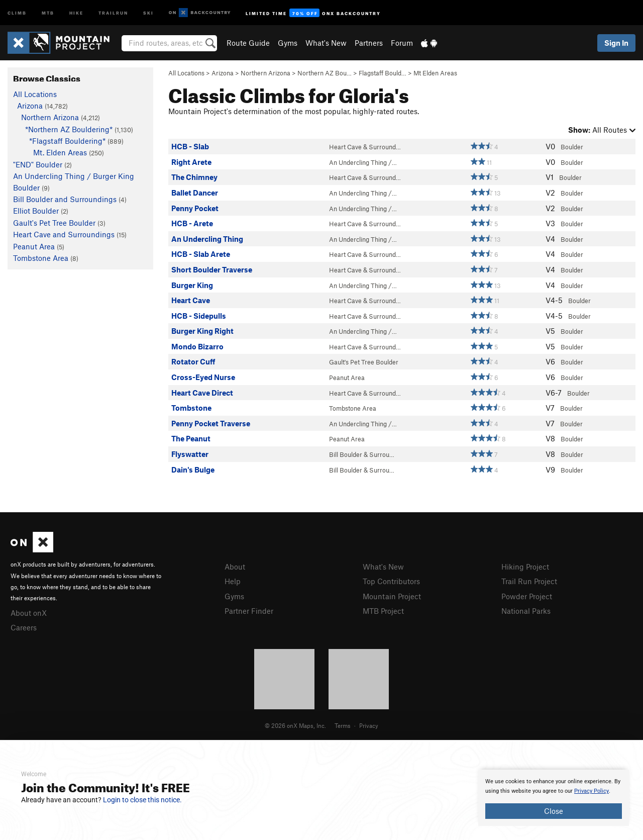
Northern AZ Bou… (325, 73)
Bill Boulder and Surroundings (65, 199)
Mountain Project (392, 596)
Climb (17, 12)
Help (233, 581)
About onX (29, 613)
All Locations (186, 73)
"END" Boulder (38, 164)
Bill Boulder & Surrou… (362, 454)
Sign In (616, 43)
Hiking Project (525, 567)
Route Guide (248, 43)
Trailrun (113, 12)
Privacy (369, 725)
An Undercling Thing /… (363, 162)
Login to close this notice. (142, 800)
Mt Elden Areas (435, 73)
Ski (148, 12)
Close (554, 811)
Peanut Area (347, 378)
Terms (343, 725)
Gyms (288, 43)
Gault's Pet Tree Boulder (364, 362)
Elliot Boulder (36, 211)
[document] (554, 798)
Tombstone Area (353, 408)
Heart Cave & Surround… (365, 147)
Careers (24, 627)
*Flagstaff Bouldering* (67, 141)
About (235, 567)
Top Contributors (391, 581)
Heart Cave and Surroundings (64, 234)
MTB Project (383, 611)
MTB (48, 12)
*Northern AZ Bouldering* (69, 129)
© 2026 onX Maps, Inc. (295, 725)
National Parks (526, 611)
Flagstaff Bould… (383, 73)
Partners (369, 43)
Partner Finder (249, 611)
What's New (326, 43)
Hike (76, 12)
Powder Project (527, 596)
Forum (402, 43)
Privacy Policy (592, 791)
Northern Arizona (265, 73)
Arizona (223, 73)
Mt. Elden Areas (60, 152)
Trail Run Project (529, 581)
